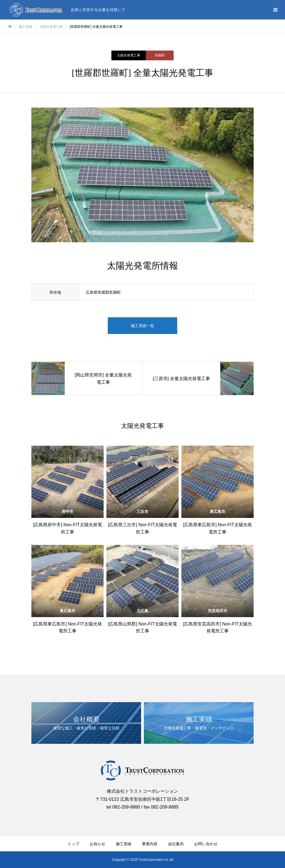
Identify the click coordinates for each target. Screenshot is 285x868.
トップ (73, 844)
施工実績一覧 (142, 326)
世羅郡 (160, 55)
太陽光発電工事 (129, 55)
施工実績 (124, 844)
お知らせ (97, 844)
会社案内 (176, 844)
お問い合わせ (206, 844)
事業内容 (150, 844)
